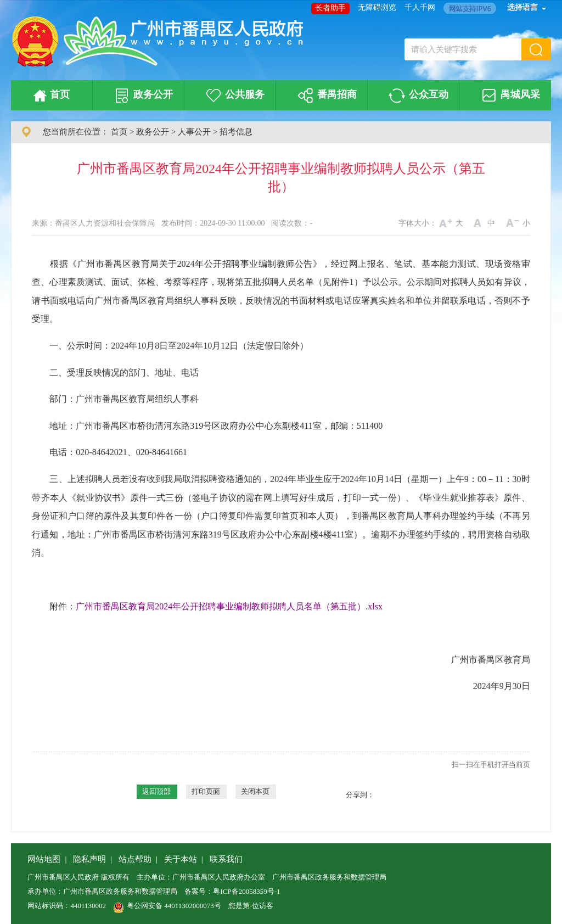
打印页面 (206, 791)
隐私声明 (89, 859)
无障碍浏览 (377, 7)
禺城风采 (509, 96)
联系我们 (226, 859)
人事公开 (194, 132)
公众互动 (417, 96)
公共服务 (234, 96)
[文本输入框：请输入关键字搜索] (463, 49)
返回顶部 (156, 791)
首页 (49, 96)
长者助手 (330, 8)
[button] (536, 49)
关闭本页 (255, 791)
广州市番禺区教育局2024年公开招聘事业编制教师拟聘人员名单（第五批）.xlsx (229, 606)
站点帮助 (135, 859)
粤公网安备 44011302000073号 (167, 906)
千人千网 (420, 7)
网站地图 (44, 859)
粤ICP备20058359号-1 (246, 891)
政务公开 (142, 96)
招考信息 (236, 132)
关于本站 (181, 859)
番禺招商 (325, 96)
